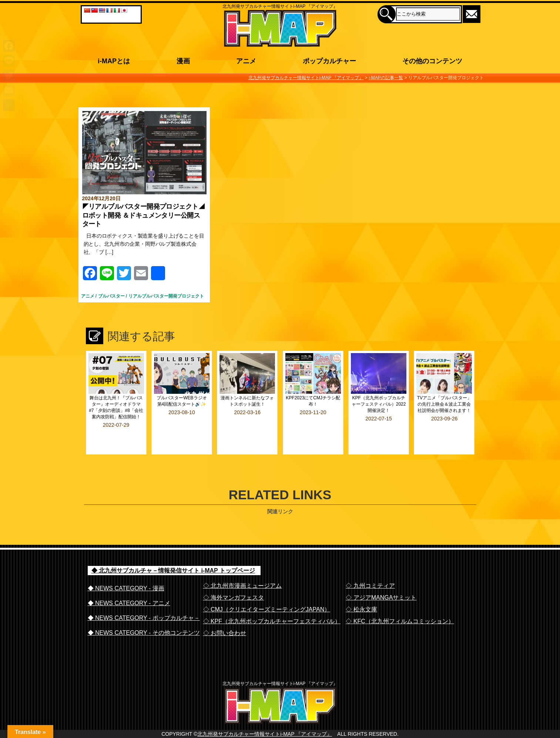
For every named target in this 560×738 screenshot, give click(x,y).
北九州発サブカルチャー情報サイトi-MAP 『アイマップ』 (265, 729)
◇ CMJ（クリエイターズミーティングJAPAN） (267, 590)
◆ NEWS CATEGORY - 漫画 (126, 569)
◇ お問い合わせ (225, 613)
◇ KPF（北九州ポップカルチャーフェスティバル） (272, 602)
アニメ (88, 296)
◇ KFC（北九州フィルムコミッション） (400, 602)
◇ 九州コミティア (370, 566)
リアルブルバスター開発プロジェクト (166, 296)
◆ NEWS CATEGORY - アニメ (129, 583)
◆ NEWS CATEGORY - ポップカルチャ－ (144, 598)
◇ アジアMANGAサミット (381, 578)
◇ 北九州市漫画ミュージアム (242, 566)
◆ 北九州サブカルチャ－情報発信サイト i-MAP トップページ (173, 551)
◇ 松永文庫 (361, 590)
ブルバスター (111, 296)
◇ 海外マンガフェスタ (234, 578)
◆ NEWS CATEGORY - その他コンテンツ (144, 613)
